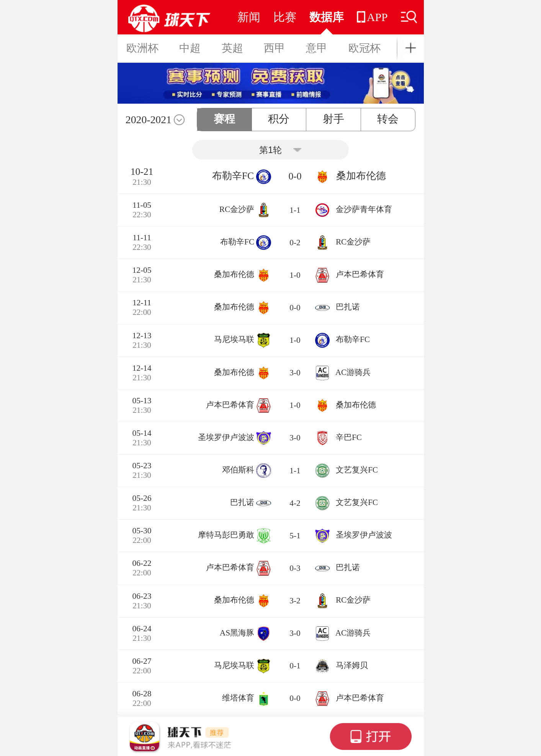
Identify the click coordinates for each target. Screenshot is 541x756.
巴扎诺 (348, 307)
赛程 (224, 119)
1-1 (295, 210)
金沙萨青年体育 (364, 209)
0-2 (295, 243)
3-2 (295, 601)
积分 (279, 119)
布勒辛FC (233, 176)
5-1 (295, 536)
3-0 (295, 373)
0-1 (295, 666)
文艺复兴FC (357, 470)
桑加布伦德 (361, 176)
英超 (232, 48)
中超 (190, 48)
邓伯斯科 (238, 470)
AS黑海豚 (237, 633)
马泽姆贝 (352, 665)
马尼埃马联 (234, 340)
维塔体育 (238, 698)
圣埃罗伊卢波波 (226, 437)
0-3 (295, 568)
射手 (333, 119)
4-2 (295, 503)
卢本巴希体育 (360, 274)
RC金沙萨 (237, 209)
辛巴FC (349, 437)
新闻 (249, 17)
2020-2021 (149, 120)
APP (372, 17)
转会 (388, 119)
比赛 (285, 17)
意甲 (317, 48)
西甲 (275, 48)
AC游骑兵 (353, 372)
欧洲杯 (142, 48)
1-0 (295, 275)
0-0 (295, 176)
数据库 (327, 17)
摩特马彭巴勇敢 (226, 535)
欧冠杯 (364, 48)
